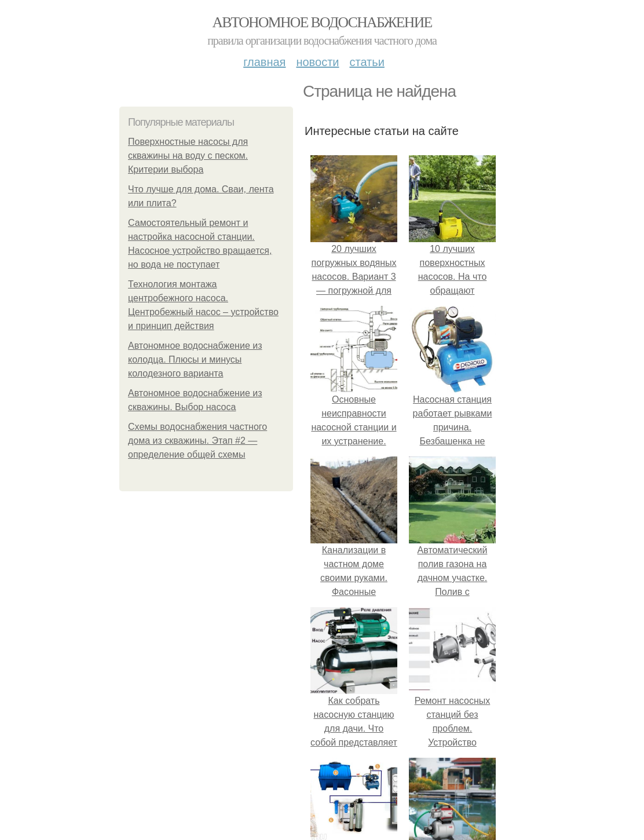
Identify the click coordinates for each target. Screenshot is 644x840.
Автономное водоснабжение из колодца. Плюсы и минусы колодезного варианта (195, 359)
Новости (317, 62)
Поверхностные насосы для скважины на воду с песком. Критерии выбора (188, 156)
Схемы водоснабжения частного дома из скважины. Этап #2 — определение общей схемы (197, 441)
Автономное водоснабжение (322, 22)
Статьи (367, 62)
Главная (264, 62)
